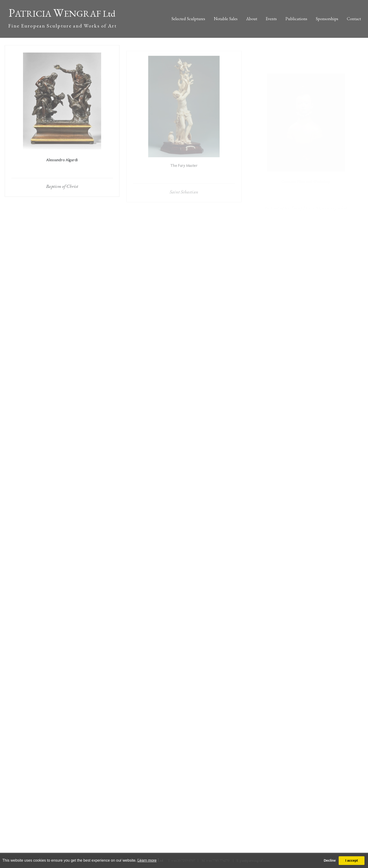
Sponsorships (327, 19)
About (252, 19)
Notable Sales (226, 19)
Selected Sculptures (188, 19)
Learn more (147, 860)
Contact (354, 19)
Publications (296, 19)
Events (271, 19)
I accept (352, 860)
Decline (330, 860)
